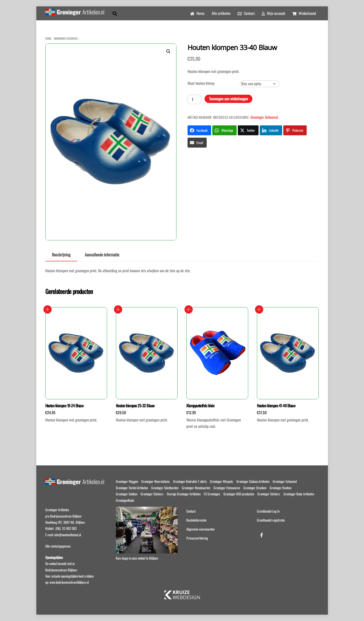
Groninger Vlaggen (127, 481)
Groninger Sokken (127, 494)
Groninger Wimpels (221, 481)
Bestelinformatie (196, 520)
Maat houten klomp (201, 83)
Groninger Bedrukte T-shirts (190, 481)
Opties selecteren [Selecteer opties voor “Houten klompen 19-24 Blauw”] (48, 309)
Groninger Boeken (280, 488)
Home (197, 13)
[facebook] (262, 534)
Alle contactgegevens (58, 546)
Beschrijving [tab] (61, 255)
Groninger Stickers (152, 494)
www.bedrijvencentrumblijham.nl (69, 582)
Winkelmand (304, 13)
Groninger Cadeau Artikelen (253, 481)
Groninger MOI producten (239, 494)
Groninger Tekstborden (165, 488)
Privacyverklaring (197, 538)
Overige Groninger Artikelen (184, 494)
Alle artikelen (221, 13)
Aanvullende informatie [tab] (102, 255)
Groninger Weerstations (155, 481)
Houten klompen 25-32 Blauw (135, 406)
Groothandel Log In (268, 511)
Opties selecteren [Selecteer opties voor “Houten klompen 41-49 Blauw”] (259, 309)
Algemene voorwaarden (200, 529)
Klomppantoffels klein (200, 406)
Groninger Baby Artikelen (299, 494)
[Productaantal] (194, 99)
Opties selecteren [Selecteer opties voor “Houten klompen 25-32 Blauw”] (118, 309)
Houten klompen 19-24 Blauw (65, 406)
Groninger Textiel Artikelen (132, 488)
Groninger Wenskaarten (196, 488)
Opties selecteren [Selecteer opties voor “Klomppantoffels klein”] (189, 309)
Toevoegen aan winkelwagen (228, 99)
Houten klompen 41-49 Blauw (276, 406)
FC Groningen (212, 494)
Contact (246, 13)
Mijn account (273, 13)
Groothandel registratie (271, 520)
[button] (168, 51)
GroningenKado (125, 500)
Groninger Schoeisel (66, 38)
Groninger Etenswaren (227, 488)
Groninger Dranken (255, 488)
